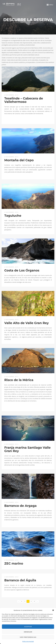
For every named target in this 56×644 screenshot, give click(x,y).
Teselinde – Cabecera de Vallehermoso (24, 100)
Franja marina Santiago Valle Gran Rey (27, 449)
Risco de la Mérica (19, 380)
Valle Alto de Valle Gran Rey (27, 323)
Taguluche (13, 216)
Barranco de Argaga (20, 506)
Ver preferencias (28, 637)
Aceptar (28, 627)
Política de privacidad (28, 641)
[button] (53, 610)
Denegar (28, 632)
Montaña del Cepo (19, 160)
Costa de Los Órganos (22, 270)
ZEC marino (14, 563)
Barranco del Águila (20, 580)
